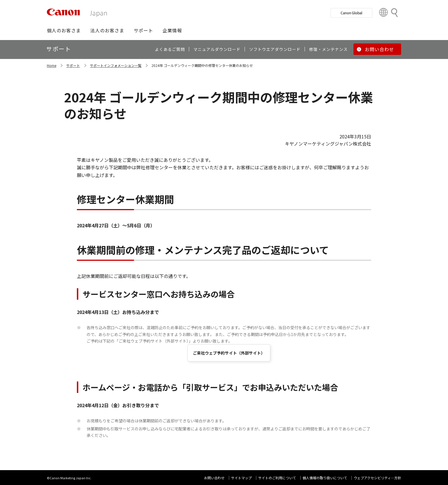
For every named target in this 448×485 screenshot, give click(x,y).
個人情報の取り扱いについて (325, 478)
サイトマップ (241, 478)
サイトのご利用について (277, 478)
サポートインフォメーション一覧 (116, 65)
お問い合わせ (214, 478)
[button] (64, 30)
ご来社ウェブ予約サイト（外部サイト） (229, 353)
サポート (73, 65)
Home (52, 65)
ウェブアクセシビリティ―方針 (377, 478)
